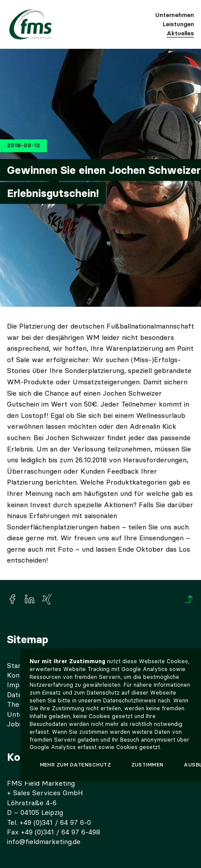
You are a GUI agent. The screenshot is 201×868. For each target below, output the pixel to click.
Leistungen (178, 24)
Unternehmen (175, 15)
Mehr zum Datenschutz (76, 765)
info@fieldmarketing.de (44, 842)
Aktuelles (180, 33)
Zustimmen (147, 765)
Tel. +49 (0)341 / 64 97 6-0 (49, 822)
